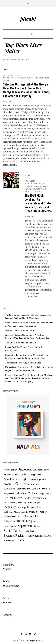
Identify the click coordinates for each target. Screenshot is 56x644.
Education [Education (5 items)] (21, 493)
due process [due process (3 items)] (9, 493)
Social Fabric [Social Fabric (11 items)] (13, 531)
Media (20, 78)
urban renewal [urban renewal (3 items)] (10, 540)
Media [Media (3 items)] (17, 512)
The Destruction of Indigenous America (23, 363)
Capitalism (9, 565)
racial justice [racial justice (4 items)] (10, 526)
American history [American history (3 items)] (41, 470)
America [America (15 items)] (25, 469)
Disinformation (32, 186)
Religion (7, 569)
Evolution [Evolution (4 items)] (33, 493)
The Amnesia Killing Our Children (21, 343)
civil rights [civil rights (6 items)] (22, 479)
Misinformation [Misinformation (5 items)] (30, 512)
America (7, 78)
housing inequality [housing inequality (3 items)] (18, 502)
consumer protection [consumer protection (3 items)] (39, 479)
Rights (6, 81)
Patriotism (28, 78)
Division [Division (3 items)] (46, 489)
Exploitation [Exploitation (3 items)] (45, 493)
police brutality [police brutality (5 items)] (30, 516)
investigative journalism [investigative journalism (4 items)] (29, 507)
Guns (14, 78)
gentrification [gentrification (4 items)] (39, 498)
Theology (7, 615)
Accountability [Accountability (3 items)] (10, 470)
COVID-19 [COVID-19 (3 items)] (9, 484)
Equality (44, 186)
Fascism (7, 602)
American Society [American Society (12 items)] (17, 474)
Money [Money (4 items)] (43, 512)
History (28, 189)
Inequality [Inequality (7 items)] (10, 507)
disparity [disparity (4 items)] (36, 489)
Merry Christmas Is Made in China (21, 330)
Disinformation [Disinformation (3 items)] (23, 489)
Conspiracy (38, 184)
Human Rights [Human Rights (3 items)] (34, 502)
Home (5, 59)
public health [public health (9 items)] (12, 521)
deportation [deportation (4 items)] (9, 489)
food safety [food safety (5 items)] (16, 498)
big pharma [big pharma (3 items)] (36, 475)
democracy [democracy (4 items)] (34, 484)
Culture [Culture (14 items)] (21, 484)
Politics (38, 78)
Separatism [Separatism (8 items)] (25, 526)
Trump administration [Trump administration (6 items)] (39, 536)
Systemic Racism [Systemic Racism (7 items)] (14, 535)
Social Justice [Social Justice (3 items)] (30, 531)
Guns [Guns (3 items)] (6, 502)
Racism (45, 78)
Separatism (37, 192)
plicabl (9, 101)
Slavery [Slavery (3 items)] (37, 526)
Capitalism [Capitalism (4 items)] (9, 479)
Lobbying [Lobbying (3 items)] (8, 512)
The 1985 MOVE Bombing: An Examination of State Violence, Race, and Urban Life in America (38, 203)
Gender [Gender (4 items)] (27, 498)
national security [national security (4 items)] (12, 516)
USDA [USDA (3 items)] (21, 540)
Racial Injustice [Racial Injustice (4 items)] (30, 521)
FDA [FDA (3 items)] (6, 498)
